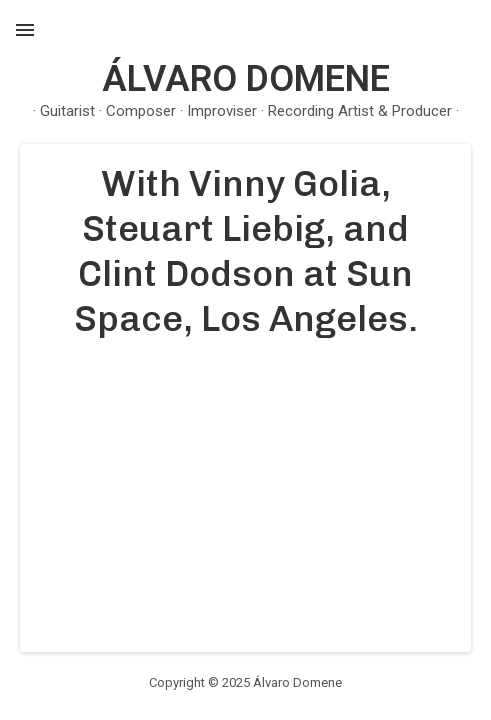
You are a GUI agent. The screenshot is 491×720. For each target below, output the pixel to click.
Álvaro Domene (246, 79)
